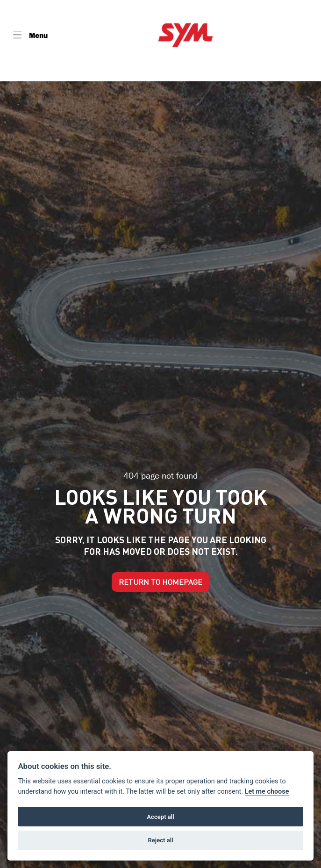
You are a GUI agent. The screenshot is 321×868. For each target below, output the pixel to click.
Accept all (160, 817)
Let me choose (267, 792)
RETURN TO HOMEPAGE (160, 582)
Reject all (160, 840)
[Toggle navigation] (30, 35)
